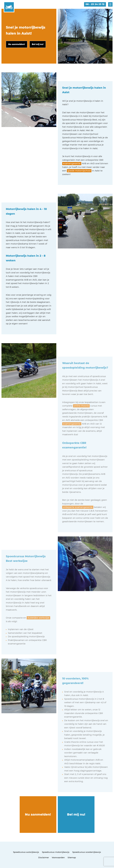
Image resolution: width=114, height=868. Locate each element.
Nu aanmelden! (38, 814)
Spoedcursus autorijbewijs (26, 852)
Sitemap (72, 857)
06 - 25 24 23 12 (95, 4)
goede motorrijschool (79, 171)
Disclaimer (44, 857)
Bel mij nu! (76, 814)
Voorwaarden (58, 857)
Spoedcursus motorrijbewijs (56, 852)
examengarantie (72, 163)
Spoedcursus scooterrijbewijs (87, 852)
